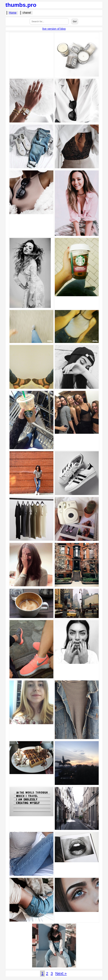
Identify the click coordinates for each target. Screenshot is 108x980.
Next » (61, 973)
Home (13, 13)
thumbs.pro (21, 5)
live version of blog (54, 29)
